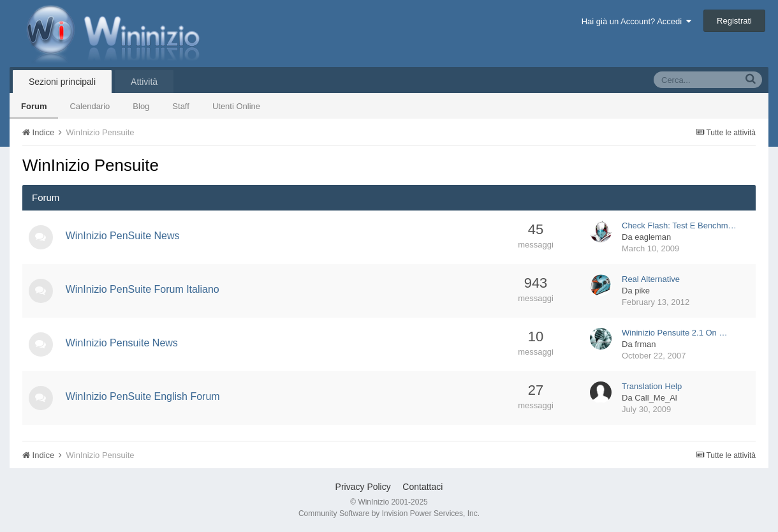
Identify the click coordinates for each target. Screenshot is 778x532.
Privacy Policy (363, 487)
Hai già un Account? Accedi (637, 21)
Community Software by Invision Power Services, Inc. (389, 514)
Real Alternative (651, 279)
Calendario (90, 106)
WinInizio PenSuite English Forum (144, 396)
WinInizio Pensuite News (123, 343)
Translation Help (652, 386)
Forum (34, 106)
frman (645, 344)
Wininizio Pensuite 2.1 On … (674, 333)
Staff (181, 106)
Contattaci (422, 487)
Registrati (734, 21)
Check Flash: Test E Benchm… (679, 225)
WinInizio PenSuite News (124, 236)
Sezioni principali (62, 82)
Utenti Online (236, 106)
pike (642, 291)
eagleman (653, 237)
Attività (144, 82)
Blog (141, 106)
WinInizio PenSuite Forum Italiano (144, 289)
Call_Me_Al (656, 398)
